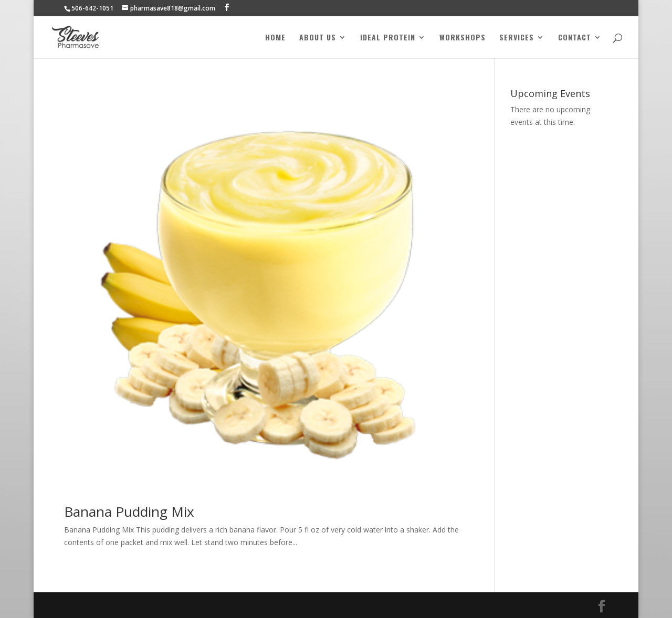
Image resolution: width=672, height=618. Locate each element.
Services (517, 38)
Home (275, 38)
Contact (575, 38)
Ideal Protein (388, 38)
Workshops (463, 38)
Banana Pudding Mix (129, 512)
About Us (318, 38)
